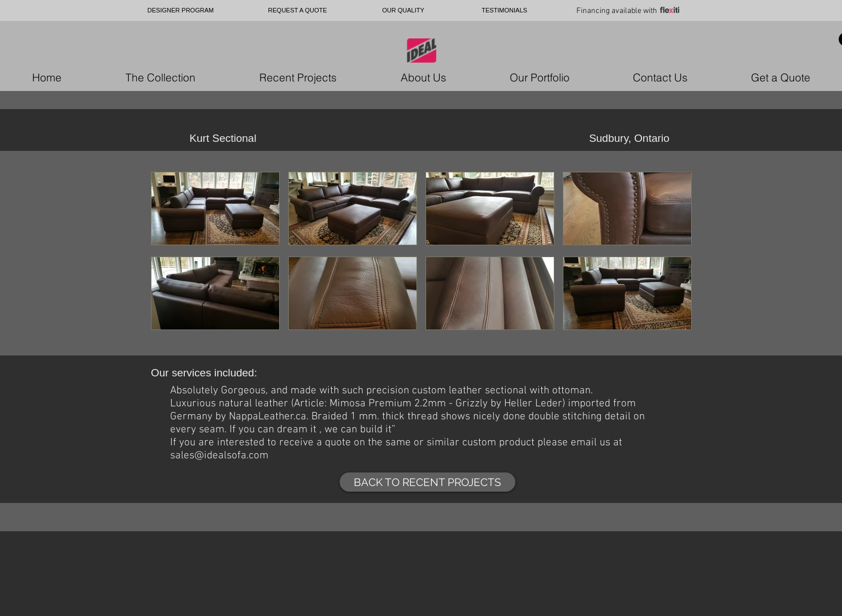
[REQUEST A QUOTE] (298, 10)
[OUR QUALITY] (403, 10)
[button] (215, 210)
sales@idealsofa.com (219, 456)
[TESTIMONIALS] (504, 10)
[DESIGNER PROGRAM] (181, 10)
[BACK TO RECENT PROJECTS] (427, 482)
